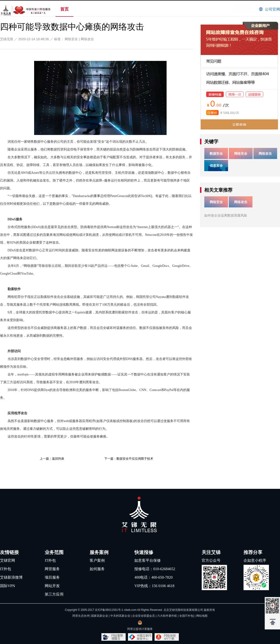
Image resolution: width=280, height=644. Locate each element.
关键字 (211, 142)
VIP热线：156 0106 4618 (154, 586)
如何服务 (97, 569)
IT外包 (6, 569)
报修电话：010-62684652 (155, 569)
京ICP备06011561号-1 (109, 610)
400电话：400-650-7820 (154, 577)
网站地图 (202, 616)
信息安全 (216, 166)
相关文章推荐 (218, 190)
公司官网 (272, 9)
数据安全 (216, 154)
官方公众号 (211, 560)
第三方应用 (54, 594)
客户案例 (97, 560)
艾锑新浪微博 (11, 577)
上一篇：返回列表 (52, 459)
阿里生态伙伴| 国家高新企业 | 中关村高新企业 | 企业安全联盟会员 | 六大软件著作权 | (126, 616)
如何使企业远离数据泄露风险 (226, 215)
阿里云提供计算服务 (140, 629)
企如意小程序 (255, 560)
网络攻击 (87, 39)
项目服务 (52, 577)
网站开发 (52, 586)
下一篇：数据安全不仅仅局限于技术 (129, 459)
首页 (64, 9)
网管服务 (52, 569)
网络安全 (71, 39)
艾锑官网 (8, 560)
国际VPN (8, 586)
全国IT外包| (187, 616)
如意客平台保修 (148, 560)
